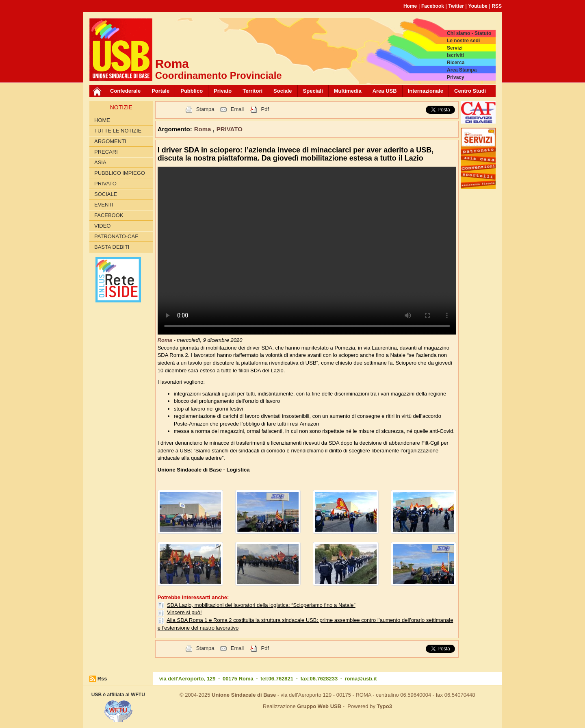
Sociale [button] (283, 91)
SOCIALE (106, 194)
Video (102, 226)
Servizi (455, 48)
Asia (100, 162)
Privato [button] (223, 91)
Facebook (433, 6)
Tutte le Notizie (118, 131)
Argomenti (110, 141)
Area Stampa (462, 70)
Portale (160, 91)
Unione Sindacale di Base (244, 695)
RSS (497, 6)
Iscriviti (455, 55)
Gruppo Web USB (319, 706)
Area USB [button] (385, 91)
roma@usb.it (361, 679)
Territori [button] (252, 91)
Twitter (456, 6)
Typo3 (385, 706)
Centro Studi (470, 91)
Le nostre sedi (463, 41)
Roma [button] (204, 129)
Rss (102, 679)
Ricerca (456, 63)
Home (410, 6)
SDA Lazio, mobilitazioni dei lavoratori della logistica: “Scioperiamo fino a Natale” (261, 605)
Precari (106, 152)
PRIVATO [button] (230, 129)
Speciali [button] (313, 91)
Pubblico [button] (192, 91)
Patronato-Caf (116, 236)
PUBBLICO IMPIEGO (120, 173)
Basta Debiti (112, 247)
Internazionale (426, 91)
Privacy (456, 77)
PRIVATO (105, 184)
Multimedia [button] (348, 91)
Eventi (104, 205)
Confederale (125, 91)
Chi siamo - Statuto (469, 33)
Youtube (478, 6)
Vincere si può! (184, 612)
